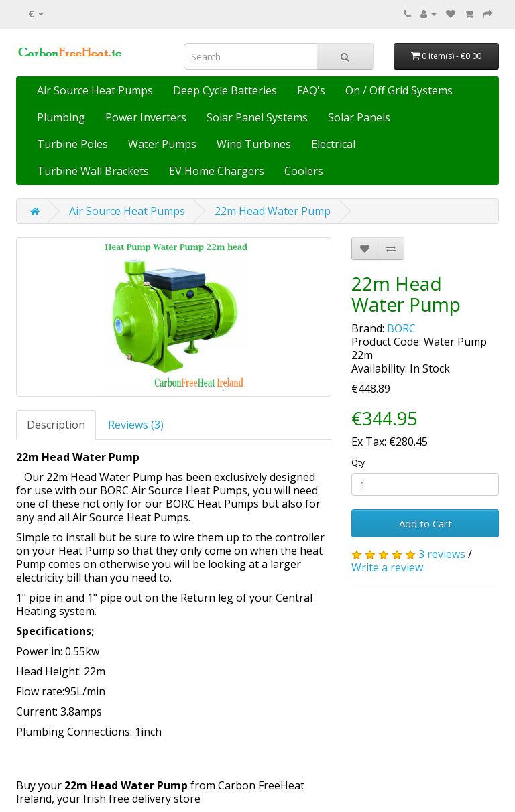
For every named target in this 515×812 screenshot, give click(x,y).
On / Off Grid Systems (399, 90)
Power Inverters (146, 117)
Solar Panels (359, 117)
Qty (358, 463)
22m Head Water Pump (273, 211)
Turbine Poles (72, 144)
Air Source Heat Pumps (95, 90)
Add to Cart (425, 523)
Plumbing (61, 117)
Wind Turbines (254, 144)
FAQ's (311, 90)
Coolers (304, 171)
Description (56, 425)
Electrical (333, 144)
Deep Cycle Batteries (225, 90)
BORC (401, 328)
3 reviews (442, 554)
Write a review (387, 567)
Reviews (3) (136, 425)
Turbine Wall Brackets (93, 171)
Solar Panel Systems (257, 117)
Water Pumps (162, 144)
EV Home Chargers (217, 171)
